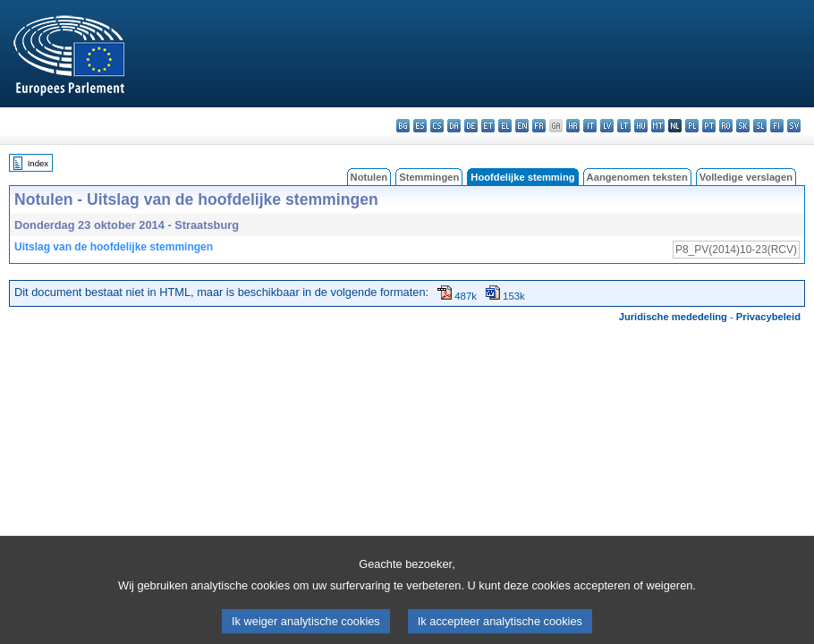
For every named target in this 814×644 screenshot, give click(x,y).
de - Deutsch (471, 126)
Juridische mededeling (673, 317)
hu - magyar (641, 126)
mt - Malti (658, 126)
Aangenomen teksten (637, 177)
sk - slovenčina (743, 126)
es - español (420, 126)
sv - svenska (794, 126)
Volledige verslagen (746, 177)
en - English (522, 126)
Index (38, 163)
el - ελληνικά (505, 126)
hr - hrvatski (573, 126)
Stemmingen (429, 177)
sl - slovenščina (760, 126)
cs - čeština (437, 126)
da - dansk (454, 126)
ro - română (726, 126)
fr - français (539, 126)
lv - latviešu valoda (607, 126)
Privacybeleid (768, 317)
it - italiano (590, 126)
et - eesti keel (488, 126)
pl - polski (692, 126)
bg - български (403, 126)
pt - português (709, 126)
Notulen (369, 177)
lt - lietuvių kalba (624, 126)
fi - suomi (777, 126)
